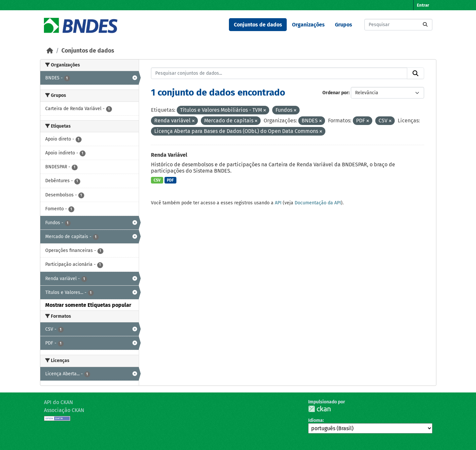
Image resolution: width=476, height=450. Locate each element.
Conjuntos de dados (258, 25)
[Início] (50, 51)
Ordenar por (335, 93)
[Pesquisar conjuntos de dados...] (398, 25)
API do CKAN (58, 402)
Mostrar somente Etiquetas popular (88, 305)
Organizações (308, 25)
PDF (170, 180)
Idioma (315, 420)
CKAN (319, 409)
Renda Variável (169, 155)
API (278, 203)
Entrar (423, 5)
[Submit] (425, 25)
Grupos (344, 25)
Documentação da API (318, 203)
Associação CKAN (64, 410)
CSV (157, 180)
